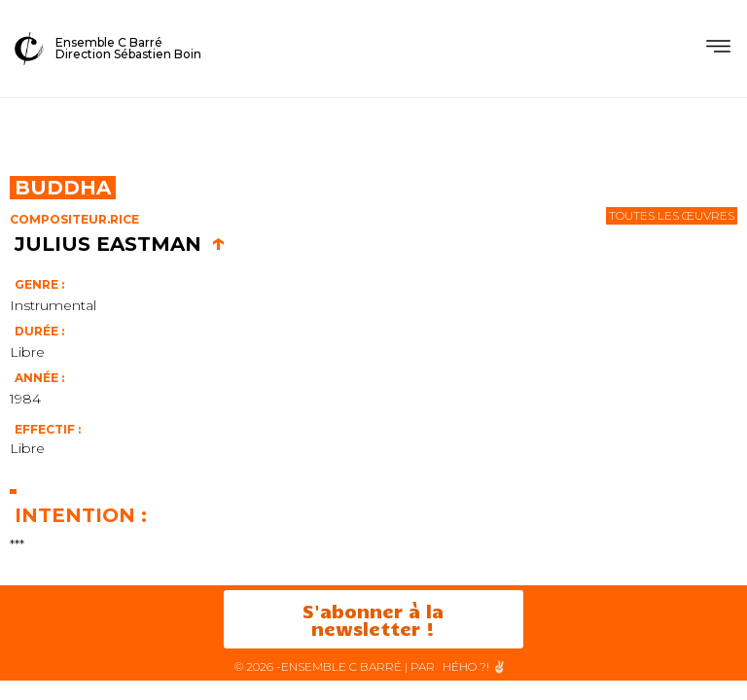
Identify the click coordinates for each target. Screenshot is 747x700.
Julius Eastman (120, 244)
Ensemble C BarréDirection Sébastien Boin (128, 48)
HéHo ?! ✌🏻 (475, 666)
